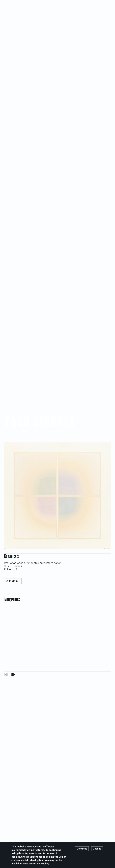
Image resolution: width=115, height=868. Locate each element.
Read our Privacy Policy (36, 864)
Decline (97, 849)
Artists (19, 8)
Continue (82, 849)
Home (8, 8)
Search (109, 3)
